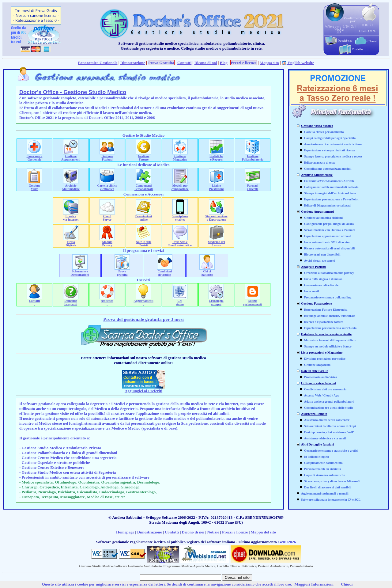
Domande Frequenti (71, 301)
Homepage (125, 532)
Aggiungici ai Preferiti (143, 391)
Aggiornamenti (143, 301)
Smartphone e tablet (180, 216)
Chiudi (347, 584)
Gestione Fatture (144, 156)
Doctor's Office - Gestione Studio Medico (73, 92)
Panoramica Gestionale (98, 63)
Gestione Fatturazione (317, 303)
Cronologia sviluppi (216, 301)
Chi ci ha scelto (207, 272)
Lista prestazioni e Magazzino (322, 353)
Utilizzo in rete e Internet (318, 383)
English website (298, 63)
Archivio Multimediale (71, 186)
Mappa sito (269, 63)
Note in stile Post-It (314, 371)
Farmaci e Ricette (253, 186)
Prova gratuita (122, 272)
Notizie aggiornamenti (253, 301)
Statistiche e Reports (217, 156)
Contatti (184, 63)
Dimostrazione (133, 63)
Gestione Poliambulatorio (253, 156)
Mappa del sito (263, 532)
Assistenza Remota (314, 414)
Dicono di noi (206, 63)
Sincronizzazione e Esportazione (217, 216)
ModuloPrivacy (107, 242)
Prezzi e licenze (243, 63)
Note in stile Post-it (144, 242)
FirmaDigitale (71, 242)
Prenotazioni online (144, 216)
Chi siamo (180, 301)
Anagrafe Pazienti (314, 267)
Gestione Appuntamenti (71, 156)
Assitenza (107, 301)
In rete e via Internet (71, 216)
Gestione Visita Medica (317, 126)
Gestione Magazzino (180, 156)
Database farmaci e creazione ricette (326, 334)
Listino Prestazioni (217, 186)
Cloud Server (107, 216)
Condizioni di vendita (165, 272)
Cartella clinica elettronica (107, 186)
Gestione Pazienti (107, 156)
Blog (224, 63)
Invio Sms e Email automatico (180, 242)
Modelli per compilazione (180, 186)
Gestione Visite (34, 186)
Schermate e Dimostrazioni (80, 272)
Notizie (213, 532)
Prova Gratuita (161, 63)
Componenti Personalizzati (144, 186)
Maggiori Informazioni (314, 584)
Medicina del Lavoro (216, 242)
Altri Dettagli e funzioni (318, 444)
